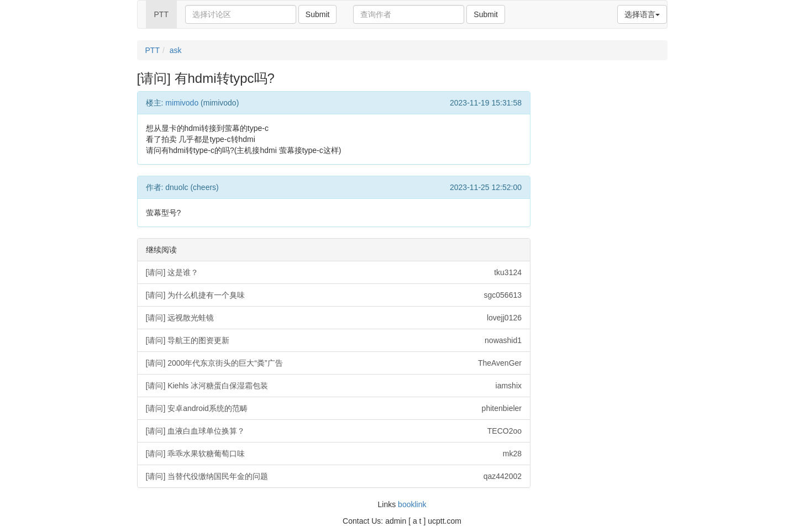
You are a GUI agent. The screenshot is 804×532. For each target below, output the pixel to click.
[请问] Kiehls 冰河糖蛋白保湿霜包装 (334, 386)
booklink (412, 504)
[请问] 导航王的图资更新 (334, 340)
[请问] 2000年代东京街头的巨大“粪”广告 (334, 363)
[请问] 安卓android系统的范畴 (334, 408)
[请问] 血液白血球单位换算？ (334, 431)
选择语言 (642, 14)
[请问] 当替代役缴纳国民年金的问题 (334, 476)
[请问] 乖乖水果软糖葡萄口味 (334, 454)
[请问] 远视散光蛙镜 (334, 318)
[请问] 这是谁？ (334, 272)
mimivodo (182, 103)
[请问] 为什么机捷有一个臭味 (334, 295)
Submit (318, 14)
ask (176, 50)
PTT (161, 14)
